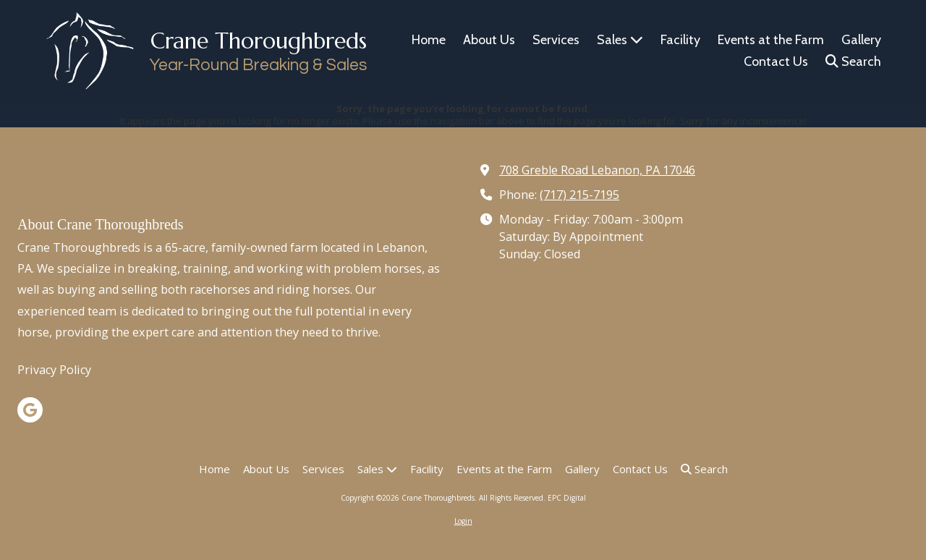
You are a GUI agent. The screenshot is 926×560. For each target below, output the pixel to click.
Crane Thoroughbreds (259, 41)
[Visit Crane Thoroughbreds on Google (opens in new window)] (30, 410)
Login (463, 521)
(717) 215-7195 (579, 195)
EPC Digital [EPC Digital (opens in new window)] (567, 498)
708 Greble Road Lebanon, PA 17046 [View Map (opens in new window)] (597, 170)
